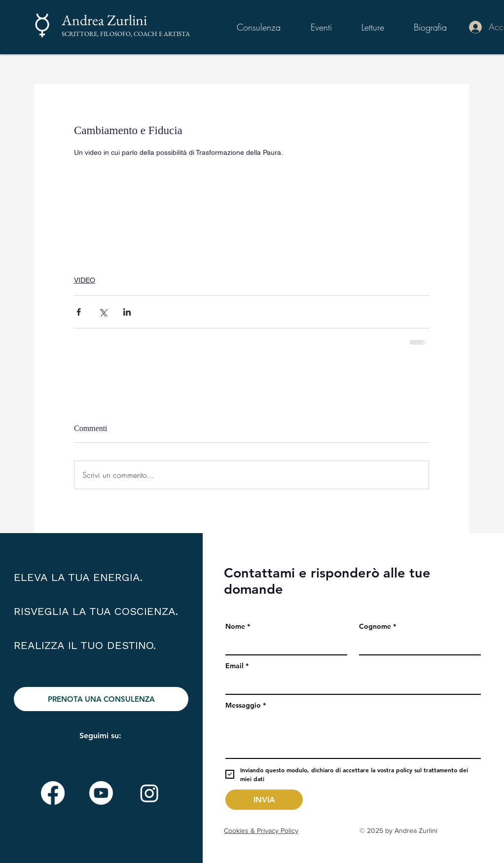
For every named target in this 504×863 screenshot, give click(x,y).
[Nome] (283, 645)
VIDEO (85, 280)
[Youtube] (101, 793)
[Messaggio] (353, 736)
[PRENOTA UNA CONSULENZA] (101, 699)
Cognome (378, 627)
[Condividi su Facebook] (79, 312)
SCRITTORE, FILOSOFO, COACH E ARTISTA (126, 34)
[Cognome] (417, 645)
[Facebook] (53, 793)
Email (237, 666)
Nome (238, 627)
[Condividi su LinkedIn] (127, 312)
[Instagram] (149, 793)
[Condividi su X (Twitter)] (103, 312)
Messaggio (246, 705)
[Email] (350, 684)
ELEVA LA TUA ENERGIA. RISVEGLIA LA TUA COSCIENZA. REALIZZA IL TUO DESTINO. (96, 611)
